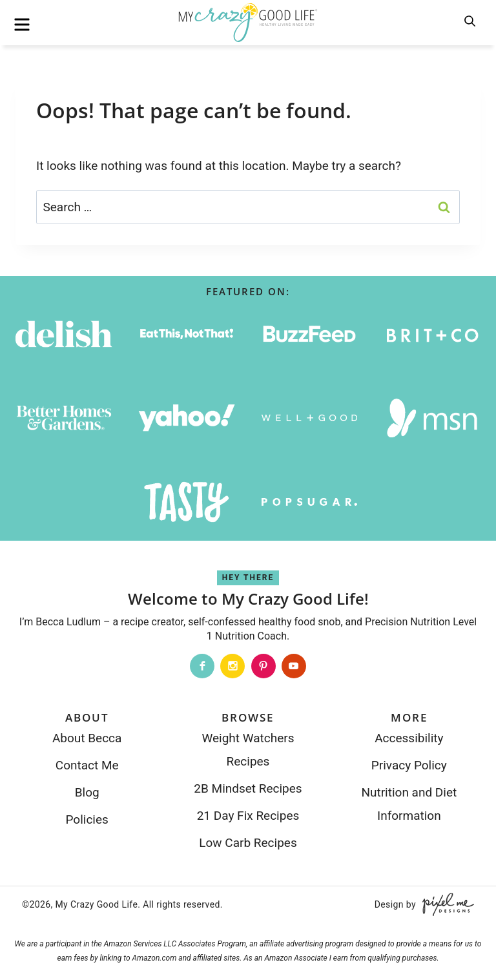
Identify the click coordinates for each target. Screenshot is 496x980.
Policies (87, 819)
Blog (87, 792)
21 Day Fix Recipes (248, 816)
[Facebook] (202, 666)
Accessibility (409, 738)
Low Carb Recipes (248, 843)
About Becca (87, 738)
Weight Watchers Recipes (248, 750)
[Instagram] (232, 666)
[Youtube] (294, 666)
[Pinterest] (263, 666)
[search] (471, 22)
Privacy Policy (409, 765)
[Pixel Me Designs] (445, 904)
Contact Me (87, 765)
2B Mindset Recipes (248, 788)
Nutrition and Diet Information (409, 804)
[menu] (22, 25)
